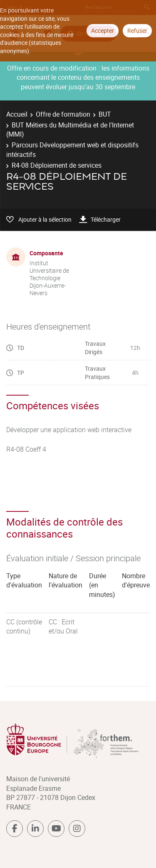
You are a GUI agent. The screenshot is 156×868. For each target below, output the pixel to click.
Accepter (103, 31)
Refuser (137, 31)
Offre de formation (63, 114)
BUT (105, 114)
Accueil (17, 114)
